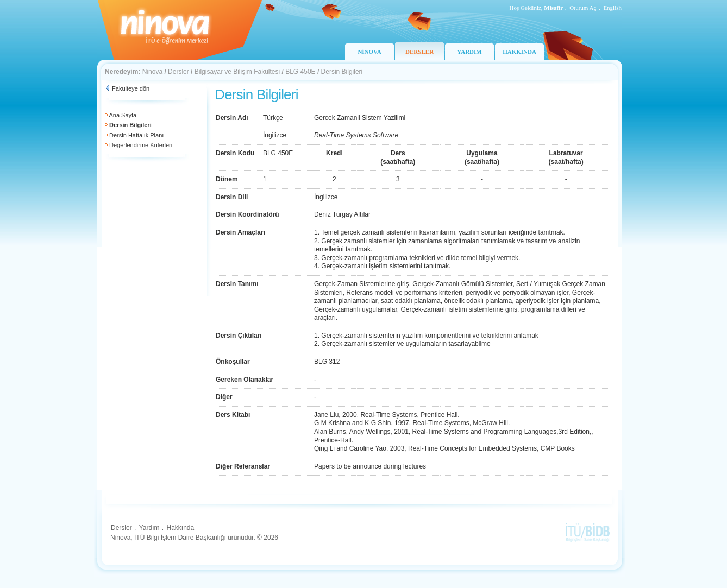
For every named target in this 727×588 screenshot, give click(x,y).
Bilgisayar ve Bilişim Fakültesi (237, 72)
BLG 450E (300, 72)
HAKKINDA (519, 52)
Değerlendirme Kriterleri (141, 145)
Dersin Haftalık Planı (136, 135)
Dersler (178, 72)
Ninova (152, 72)
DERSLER (419, 52)
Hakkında (180, 528)
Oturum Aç (583, 8)
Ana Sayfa (123, 115)
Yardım (149, 528)
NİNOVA (369, 52)
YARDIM (469, 52)
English (612, 8)
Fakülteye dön (131, 88)
